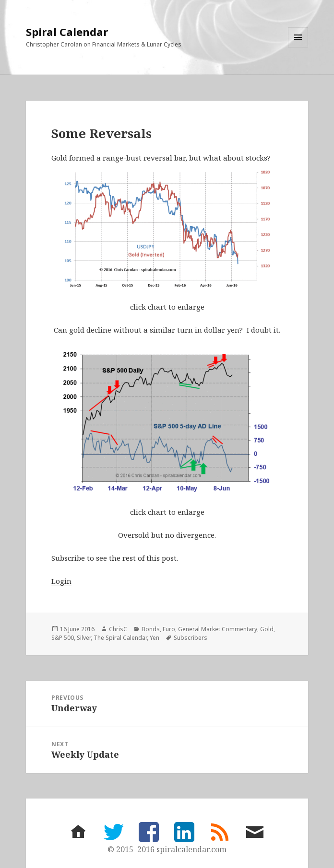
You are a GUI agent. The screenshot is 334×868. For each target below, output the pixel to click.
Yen (155, 638)
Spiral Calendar (67, 32)
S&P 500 (63, 638)
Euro (169, 629)
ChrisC (118, 629)
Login (61, 581)
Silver (84, 638)
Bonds (151, 629)
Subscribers (191, 638)
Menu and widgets (298, 47)
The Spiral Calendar (120, 638)
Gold (267, 629)
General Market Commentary (218, 629)
